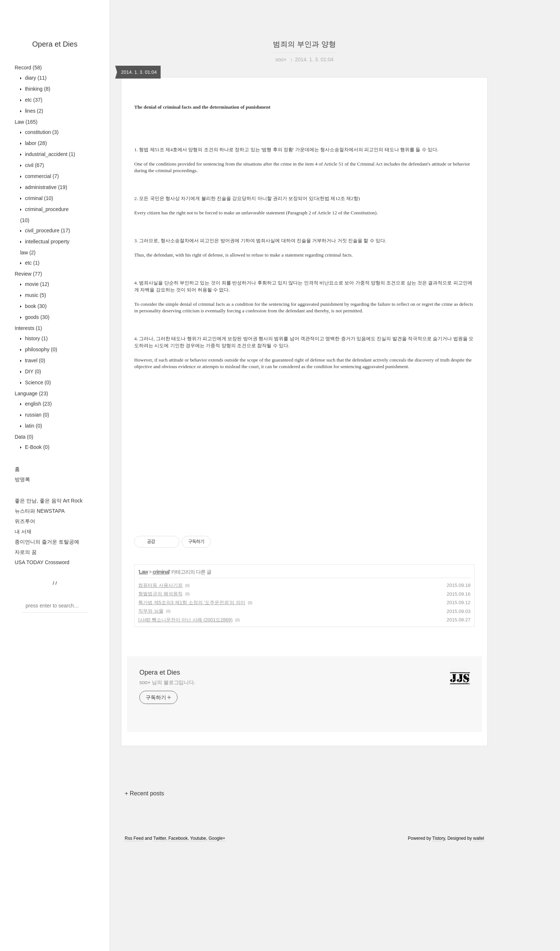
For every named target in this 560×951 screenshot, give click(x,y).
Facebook (178, 941)
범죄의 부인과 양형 (304, 44)
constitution (41, 132)
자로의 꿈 (26, 552)
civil (34, 165)
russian (36, 415)
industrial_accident (49, 154)
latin (33, 426)
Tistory (439, 941)
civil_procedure (47, 231)
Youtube (198, 941)
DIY (32, 371)
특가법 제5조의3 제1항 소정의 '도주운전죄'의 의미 (192, 705)
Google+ (217, 941)
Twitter (160, 941)
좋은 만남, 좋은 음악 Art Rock (49, 501)
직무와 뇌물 (151, 714)
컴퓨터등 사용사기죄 (160, 688)
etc (33, 100)
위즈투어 (25, 521)
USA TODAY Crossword (42, 562)
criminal (38, 198)
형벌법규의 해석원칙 (160, 696)
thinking (37, 89)
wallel (479, 941)
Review (28, 274)
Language (31, 393)
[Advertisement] (304, 435)
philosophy (40, 349)
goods (36, 317)
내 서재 (23, 531)
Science (37, 382)
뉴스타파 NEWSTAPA (40, 511)
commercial (41, 176)
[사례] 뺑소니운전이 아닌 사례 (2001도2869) (185, 723)
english (38, 404)
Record (28, 68)
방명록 (22, 479)
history (36, 338)
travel (34, 360)
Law (26, 122)
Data (24, 437)
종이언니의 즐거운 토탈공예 (47, 542)
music (35, 295)
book (35, 306)
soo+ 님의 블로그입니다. (167, 785)
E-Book (36, 447)
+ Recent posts (144, 896)
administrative (45, 187)
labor (35, 143)
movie (36, 284)
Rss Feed (134, 941)
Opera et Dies (55, 44)
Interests (28, 328)
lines (33, 111)
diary (35, 78)
